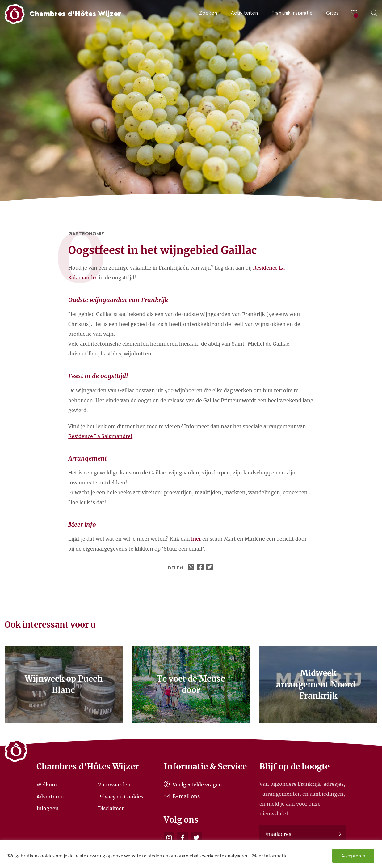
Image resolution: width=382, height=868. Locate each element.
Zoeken (208, 13)
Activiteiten (244, 13)
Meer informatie (270, 856)
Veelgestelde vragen (193, 785)
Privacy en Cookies (121, 796)
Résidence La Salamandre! (100, 436)
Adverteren (50, 796)
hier (196, 539)
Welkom (47, 785)
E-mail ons (182, 796)
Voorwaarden (114, 785)
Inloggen (48, 808)
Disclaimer (111, 808)
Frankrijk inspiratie (292, 13)
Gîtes (332, 13)
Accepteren (353, 856)
